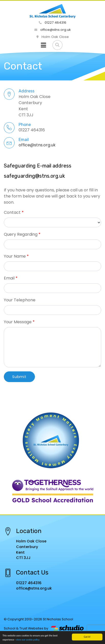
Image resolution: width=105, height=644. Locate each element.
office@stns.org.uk (53, 30)
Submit (19, 377)
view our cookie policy (28, 640)
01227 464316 (52, 23)
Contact (12, 212)
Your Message (18, 322)
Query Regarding (21, 234)
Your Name (15, 256)
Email (9, 278)
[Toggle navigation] (43, 45)
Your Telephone (20, 300)
